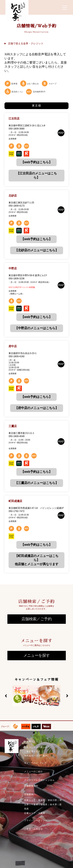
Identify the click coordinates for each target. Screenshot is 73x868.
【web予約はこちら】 (36, 162)
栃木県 (54, 804)
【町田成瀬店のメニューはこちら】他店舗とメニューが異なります (37, 560)
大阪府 (42, 813)
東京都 (42, 800)
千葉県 (35, 804)
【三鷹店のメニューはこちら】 (37, 483)
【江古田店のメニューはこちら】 (37, 175)
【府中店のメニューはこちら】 (37, 408)
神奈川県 (52, 800)
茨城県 (44, 804)
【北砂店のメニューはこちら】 (37, 250)
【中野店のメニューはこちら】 (37, 328)
